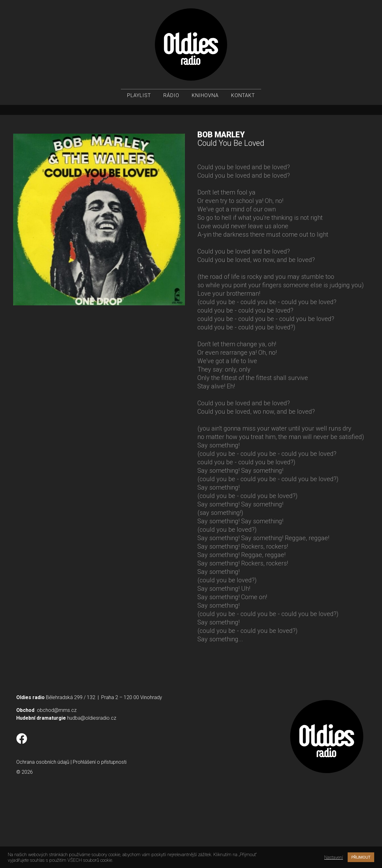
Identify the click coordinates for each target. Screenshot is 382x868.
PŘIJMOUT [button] (361, 857)
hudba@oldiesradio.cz (92, 788)
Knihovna (205, 97)
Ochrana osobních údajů (43, 832)
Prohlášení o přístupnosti (100, 832)
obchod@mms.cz (57, 780)
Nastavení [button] (334, 857)
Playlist (139, 97)
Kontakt (243, 97)
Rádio (171, 97)
